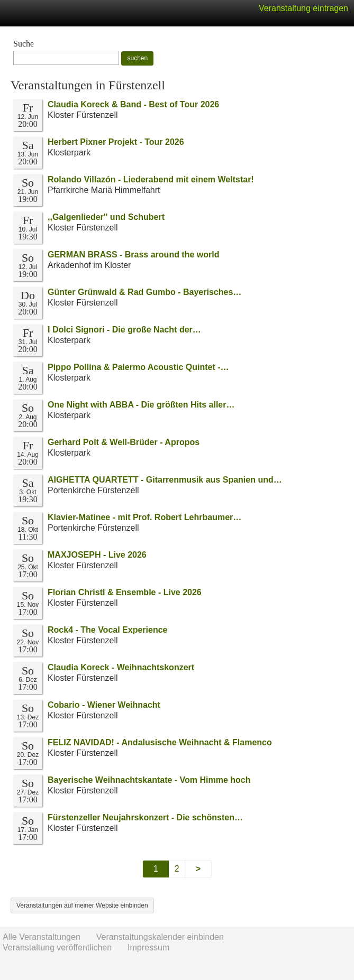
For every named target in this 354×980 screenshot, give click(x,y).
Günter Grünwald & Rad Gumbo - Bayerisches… (144, 292)
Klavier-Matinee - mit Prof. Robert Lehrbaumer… (144, 517)
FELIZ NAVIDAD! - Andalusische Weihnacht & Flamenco (160, 742)
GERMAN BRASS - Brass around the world (133, 255)
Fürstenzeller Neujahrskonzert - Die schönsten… (145, 817)
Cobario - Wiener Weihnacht (104, 705)
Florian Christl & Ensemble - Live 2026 (125, 592)
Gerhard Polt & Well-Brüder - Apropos (124, 442)
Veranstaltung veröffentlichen (57, 947)
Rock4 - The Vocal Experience (107, 630)
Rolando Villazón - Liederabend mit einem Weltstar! (151, 179)
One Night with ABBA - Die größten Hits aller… (141, 405)
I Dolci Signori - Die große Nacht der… (124, 330)
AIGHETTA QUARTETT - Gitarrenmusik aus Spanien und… (165, 480)
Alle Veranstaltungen (42, 937)
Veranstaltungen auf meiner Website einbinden (82, 905)
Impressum (148, 947)
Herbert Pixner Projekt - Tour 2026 (116, 142)
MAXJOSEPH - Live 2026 (97, 555)
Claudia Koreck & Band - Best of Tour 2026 (133, 104)
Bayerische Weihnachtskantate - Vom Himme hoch (149, 780)
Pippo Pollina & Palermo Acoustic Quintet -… (138, 367)
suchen (137, 58)
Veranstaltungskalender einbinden (160, 937)
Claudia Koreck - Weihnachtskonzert (121, 667)
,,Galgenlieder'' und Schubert (106, 217)
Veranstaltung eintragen (303, 8)
